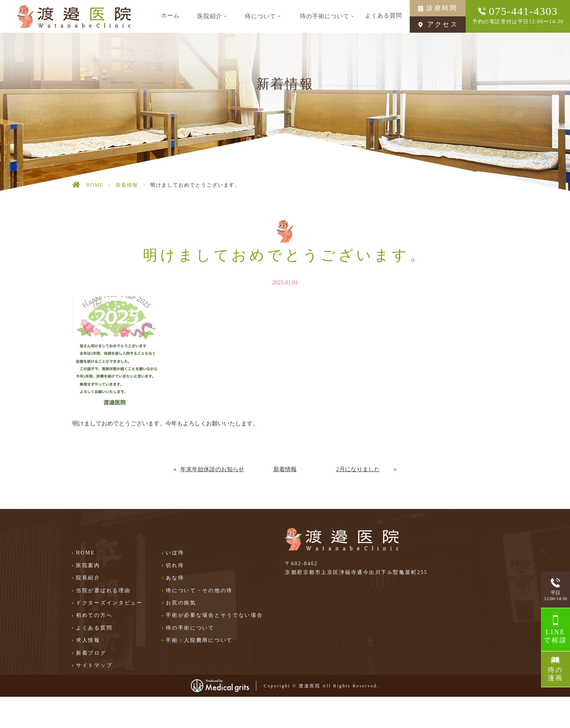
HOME (95, 185)
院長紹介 (88, 578)
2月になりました (358, 469)
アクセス (443, 24)
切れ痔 (175, 565)
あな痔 (175, 578)
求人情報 (88, 640)
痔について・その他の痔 (199, 591)
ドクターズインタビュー (109, 603)
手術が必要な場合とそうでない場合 (214, 615)
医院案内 (88, 565)
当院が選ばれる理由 (103, 591)
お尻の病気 (181, 603)
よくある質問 (384, 15)
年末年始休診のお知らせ (212, 469)
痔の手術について (190, 628)
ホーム (170, 15)
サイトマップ (94, 665)
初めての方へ (94, 615)
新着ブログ (91, 653)
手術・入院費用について (199, 640)
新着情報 (127, 185)
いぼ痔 (175, 553)
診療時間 (442, 8)
